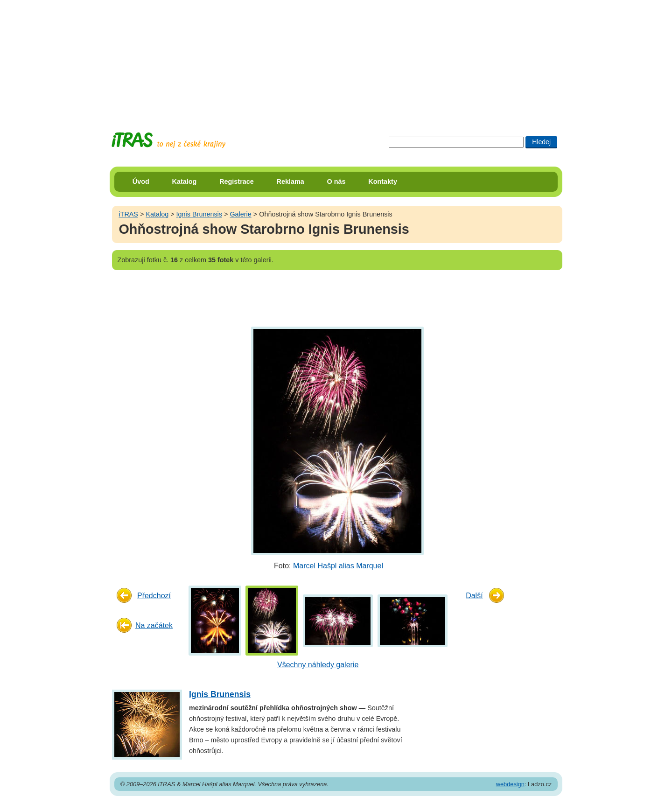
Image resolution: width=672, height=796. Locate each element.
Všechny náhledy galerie (318, 665)
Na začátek (154, 625)
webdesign (510, 784)
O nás (336, 182)
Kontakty (383, 182)
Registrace (237, 182)
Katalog (185, 182)
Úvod (141, 182)
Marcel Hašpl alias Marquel (338, 566)
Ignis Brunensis (199, 214)
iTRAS (128, 214)
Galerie (240, 214)
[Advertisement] (336, 58)
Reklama (290, 182)
